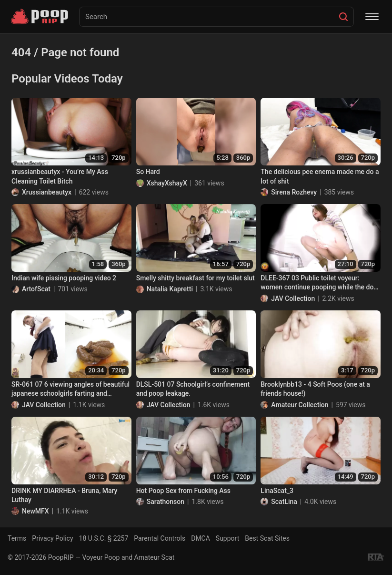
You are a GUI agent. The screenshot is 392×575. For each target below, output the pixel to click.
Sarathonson (166, 502)
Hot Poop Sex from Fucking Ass (183, 491)
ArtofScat (36, 289)
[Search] (343, 17)
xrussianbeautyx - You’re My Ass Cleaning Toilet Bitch (60, 176)
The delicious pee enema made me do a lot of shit (320, 176)
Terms (17, 538)
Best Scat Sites (267, 538)
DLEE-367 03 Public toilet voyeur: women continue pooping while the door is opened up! (320, 283)
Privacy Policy (52, 538)
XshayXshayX (167, 183)
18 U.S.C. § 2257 (104, 538)
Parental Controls (160, 538)
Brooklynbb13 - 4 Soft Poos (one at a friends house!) (315, 389)
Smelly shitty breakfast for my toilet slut (196, 278)
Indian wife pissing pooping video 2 (64, 278)
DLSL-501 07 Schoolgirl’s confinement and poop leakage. (193, 389)
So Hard (148, 172)
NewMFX (35, 511)
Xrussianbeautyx (47, 192)
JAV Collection (293, 298)
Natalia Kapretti (170, 289)
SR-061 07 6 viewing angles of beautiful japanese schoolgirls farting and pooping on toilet (70, 390)
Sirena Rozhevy (294, 192)
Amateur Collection (300, 405)
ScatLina (284, 502)
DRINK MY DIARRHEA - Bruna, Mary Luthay (64, 495)
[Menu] (372, 17)
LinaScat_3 (277, 491)
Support (227, 538)
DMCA (201, 538)
